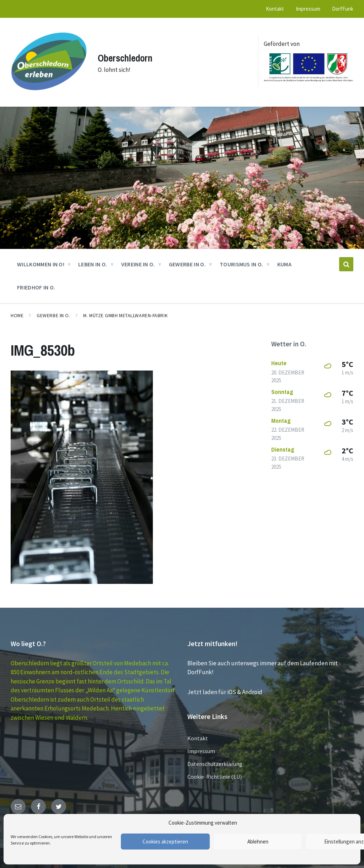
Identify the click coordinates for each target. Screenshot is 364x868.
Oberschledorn (127, 56)
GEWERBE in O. (53, 312)
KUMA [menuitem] (284, 261)
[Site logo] (47, 95)
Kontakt (198, 735)
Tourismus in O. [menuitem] (242, 261)
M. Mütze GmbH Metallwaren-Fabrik (125, 312)
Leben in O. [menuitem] (93, 261)
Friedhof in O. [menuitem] (36, 284)
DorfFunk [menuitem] (343, 9)
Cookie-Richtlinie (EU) (215, 774)
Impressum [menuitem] (308, 9)
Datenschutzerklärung (215, 761)
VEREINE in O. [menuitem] (138, 261)
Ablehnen (258, 842)
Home (17, 312)
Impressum (201, 748)
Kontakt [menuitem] (275, 9)
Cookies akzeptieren (165, 842)
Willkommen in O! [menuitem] (41, 261)
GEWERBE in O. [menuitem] (187, 261)
